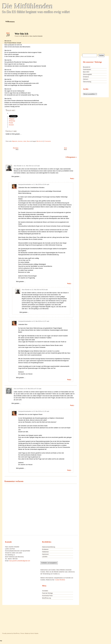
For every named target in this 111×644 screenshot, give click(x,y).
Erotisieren (45, 549)
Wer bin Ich (73, 34)
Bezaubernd (87, 67)
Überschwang (87, 82)
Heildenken (45, 552)
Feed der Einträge (47, 593)
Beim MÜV (86, 72)
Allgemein (15, 141)
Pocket (11, 123)
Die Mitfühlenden (28, 6)
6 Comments (47, 141)
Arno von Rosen (19, 389)
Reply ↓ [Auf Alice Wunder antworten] (72, 179)
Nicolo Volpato (34, 633)
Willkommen (10, 22)
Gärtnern (86, 79)
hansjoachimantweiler (25, 184)
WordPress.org (46, 598)
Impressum (45, 554)
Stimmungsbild (87, 74)
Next (71, 149)
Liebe (25, 141)
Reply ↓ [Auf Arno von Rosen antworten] (72, 405)
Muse (28, 141)
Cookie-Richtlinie (60, 580)
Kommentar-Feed (47, 596)
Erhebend (86, 77)
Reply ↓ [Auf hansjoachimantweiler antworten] (70, 284)
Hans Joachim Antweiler (36, 36)
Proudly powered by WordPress (11, 633)
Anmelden (45, 591)
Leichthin (45, 557)
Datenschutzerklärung (49, 547)
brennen (20, 141)
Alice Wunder (18, 166)
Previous (11, 149)
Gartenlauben (87, 70)
